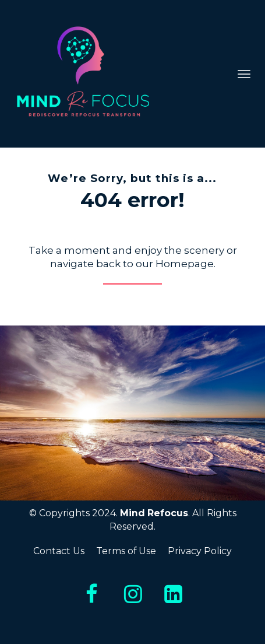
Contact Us (59, 551)
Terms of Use (126, 551)
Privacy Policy (200, 551)
